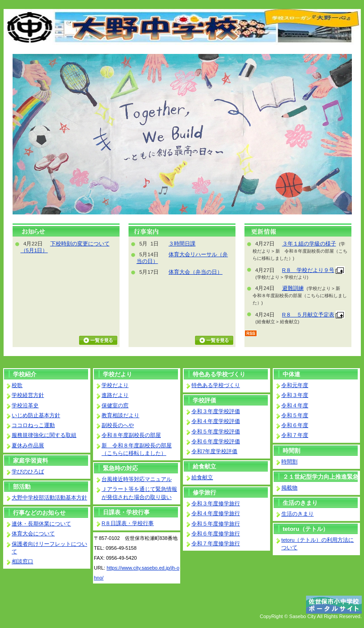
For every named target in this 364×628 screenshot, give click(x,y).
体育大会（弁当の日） (195, 272)
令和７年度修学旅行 (216, 543)
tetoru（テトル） (306, 529)
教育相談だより (120, 415)
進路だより (115, 395)
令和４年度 (295, 405)
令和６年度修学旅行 (216, 534)
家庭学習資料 (31, 461)
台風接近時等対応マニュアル (137, 479)
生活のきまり (300, 503)
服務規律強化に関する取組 (44, 435)
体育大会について (33, 534)
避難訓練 (293, 288)
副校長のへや (118, 425)
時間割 (291, 451)
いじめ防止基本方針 (36, 415)
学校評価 (204, 400)
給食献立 (204, 466)
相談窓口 (22, 561)
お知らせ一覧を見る (98, 340)
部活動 (22, 487)
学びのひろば (28, 472)
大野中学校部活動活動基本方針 (49, 498)
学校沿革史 (25, 405)
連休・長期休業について (41, 524)
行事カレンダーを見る (214, 340)
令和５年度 (295, 415)
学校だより (118, 374)
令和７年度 (295, 435)
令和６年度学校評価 (216, 441)
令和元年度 (295, 385)
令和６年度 (295, 425)
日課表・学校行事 (126, 512)
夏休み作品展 (28, 445)
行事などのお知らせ (39, 513)
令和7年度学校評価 (214, 451)
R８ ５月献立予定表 (308, 315)
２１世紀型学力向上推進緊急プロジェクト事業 (321, 478)
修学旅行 (204, 492)
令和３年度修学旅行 (216, 503)
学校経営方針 (28, 395)
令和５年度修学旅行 (216, 524)
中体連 (291, 374)
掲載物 (289, 488)
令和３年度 (295, 395)
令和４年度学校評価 (216, 421)
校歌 (17, 385)
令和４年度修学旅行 (216, 513)
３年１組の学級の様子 (309, 244)
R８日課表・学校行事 (128, 523)
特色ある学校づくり (219, 374)
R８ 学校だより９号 (308, 270)
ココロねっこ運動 (33, 425)
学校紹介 (25, 374)
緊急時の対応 (120, 468)
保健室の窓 (115, 405)
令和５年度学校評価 (216, 432)
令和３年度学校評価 (216, 411)
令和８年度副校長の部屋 (131, 435)
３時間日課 (182, 244)
